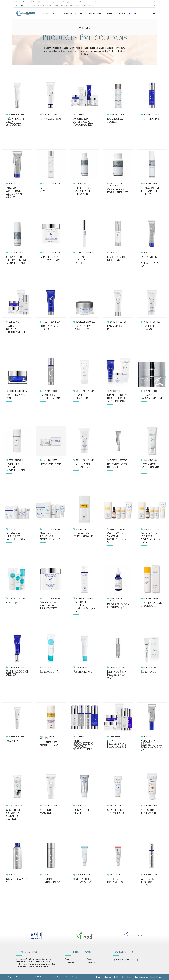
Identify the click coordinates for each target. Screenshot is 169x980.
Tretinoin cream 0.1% (115, 880)
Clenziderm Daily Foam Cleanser (83, 190)
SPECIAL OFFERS (95, 13)
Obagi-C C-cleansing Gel (84, 535)
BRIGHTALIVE (150, 118)
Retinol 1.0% (83, 671)
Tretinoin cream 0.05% (83, 880)
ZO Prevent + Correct (17, 115)
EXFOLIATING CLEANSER (150, 327)
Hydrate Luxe (50, 464)
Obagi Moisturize (83, 184)
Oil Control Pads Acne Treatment (49, 605)
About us (68, 959)
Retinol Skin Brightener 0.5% (117, 674)
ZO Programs (81, 115)
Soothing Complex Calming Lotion (14, 814)
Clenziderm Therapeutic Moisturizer (16, 260)
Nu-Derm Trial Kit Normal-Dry (16, 536)
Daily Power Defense (116, 258)
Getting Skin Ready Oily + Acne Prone (117, 398)
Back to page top (141, 977)
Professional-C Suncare (152, 604)
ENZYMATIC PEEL (115, 327)
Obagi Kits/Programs (17, 529)
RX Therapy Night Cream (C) (50, 745)
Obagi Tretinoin (83, 875)
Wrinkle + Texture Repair (148, 882)
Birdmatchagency (74, 977)
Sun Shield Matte (82, 811)
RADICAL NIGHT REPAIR (17, 673)
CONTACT (121, 13)
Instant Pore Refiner (117, 466)
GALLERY (110, 13)
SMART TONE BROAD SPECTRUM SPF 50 (151, 745)
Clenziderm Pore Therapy (117, 191)
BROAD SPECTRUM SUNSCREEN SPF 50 (15, 192)
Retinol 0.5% (49, 671)
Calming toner (46, 189)
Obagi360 (13, 602)
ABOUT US (56, 13)
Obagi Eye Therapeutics (86, 322)
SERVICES (68, 13)
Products (90, 959)
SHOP (89, 28)
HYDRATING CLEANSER (82, 466)
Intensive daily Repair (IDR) (150, 467)
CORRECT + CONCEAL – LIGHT (81, 260)
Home (81, 28)
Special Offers (155, 977)
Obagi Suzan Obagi (117, 115)
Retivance (148, 671)
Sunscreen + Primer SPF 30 (50, 880)
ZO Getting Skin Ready (51, 184)
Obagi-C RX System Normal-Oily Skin (151, 538)
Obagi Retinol (48, 667)
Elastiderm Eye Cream (82, 327)
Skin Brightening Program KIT (117, 743)
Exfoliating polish (15, 396)
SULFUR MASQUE (46, 811)
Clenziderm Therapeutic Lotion (151, 190)
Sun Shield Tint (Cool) (115, 811)
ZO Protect (13, 184)
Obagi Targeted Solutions (115, 599)
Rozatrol (14, 740)
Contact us (91, 962)
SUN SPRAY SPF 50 (17, 880)
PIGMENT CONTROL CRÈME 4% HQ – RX (84, 607)
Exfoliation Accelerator (50, 396)
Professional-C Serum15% (118, 606)
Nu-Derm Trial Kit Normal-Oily (50, 536)
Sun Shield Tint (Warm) (150, 811)
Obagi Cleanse (82, 529)
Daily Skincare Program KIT (16, 329)
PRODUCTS (80, 13)
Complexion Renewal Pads (50, 258)
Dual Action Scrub (49, 327)
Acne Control (51, 118)
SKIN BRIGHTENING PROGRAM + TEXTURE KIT (83, 745)
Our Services (69, 962)
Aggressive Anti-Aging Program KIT (83, 121)
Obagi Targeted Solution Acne (115, 184)
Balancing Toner (115, 120)
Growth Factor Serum (151, 396)
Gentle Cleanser (81, 396)
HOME (45, 13)
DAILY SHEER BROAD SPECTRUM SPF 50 (151, 261)
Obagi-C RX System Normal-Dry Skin (117, 538)
